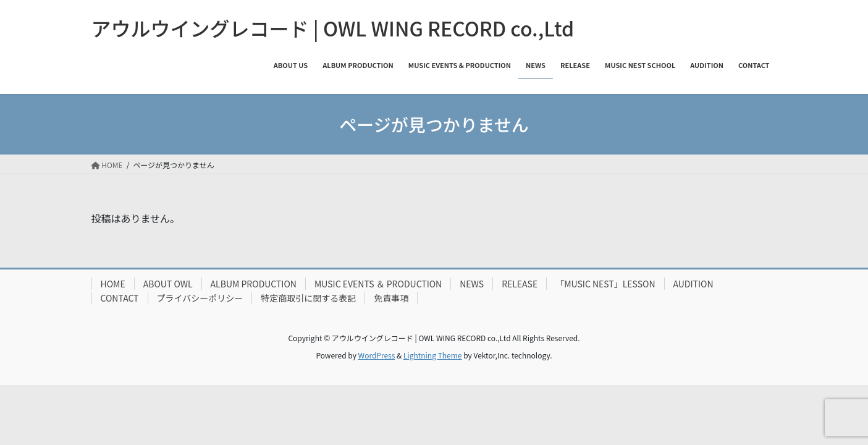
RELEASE (520, 284)
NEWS (472, 284)
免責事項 (391, 298)
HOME (113, 284)
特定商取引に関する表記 (308, 298)
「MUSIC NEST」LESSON (605, 284)
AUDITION (693, 284)
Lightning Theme (433, 355)
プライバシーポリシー (200, 298)
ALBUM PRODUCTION (254, 284)
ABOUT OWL (168, 284)
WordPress (377, 355)
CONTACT (120, 298)
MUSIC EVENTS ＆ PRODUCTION (378, 284)
